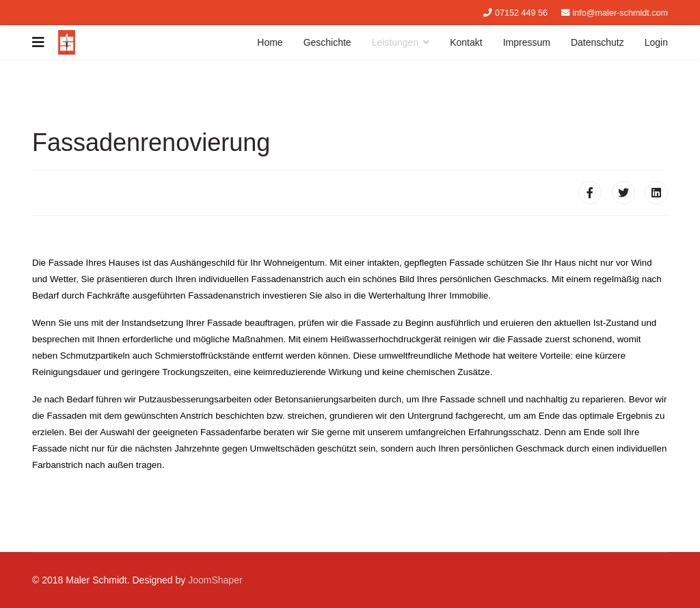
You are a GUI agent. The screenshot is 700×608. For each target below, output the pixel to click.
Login (656, 42)
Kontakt (466, 42)
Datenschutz (597, 42)
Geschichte (327, 42)
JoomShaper (215, 580)
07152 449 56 (521, 13)
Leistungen (395, 42)
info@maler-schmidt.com (620, 13)
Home (270, 42)
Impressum (527, 42)
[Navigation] (38, 42)
